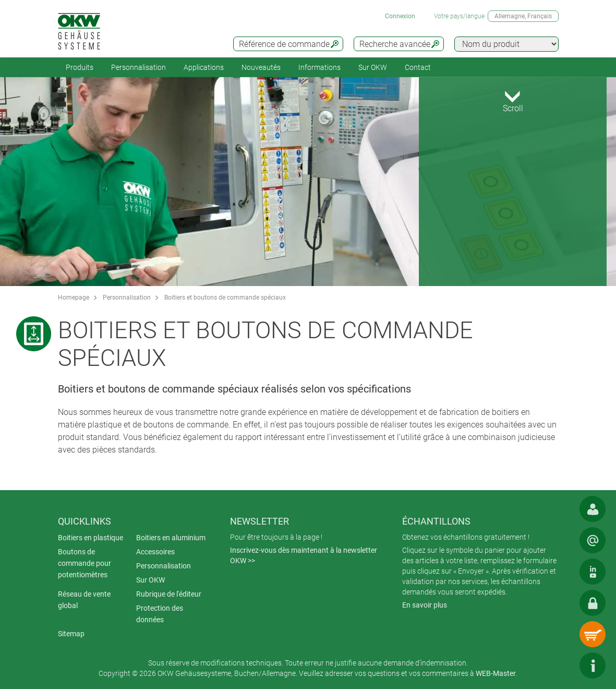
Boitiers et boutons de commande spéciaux (225, 298)
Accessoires (155, 552)
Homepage (74, 298)
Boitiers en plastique (90, 538)
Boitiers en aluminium (171, 538)
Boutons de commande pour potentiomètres (84, 563)
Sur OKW (373, 67)
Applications (204, 67)
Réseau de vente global (84, 600)
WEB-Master (496, 673)
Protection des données (160, 614)
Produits (80, 67)
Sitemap (71, 634)
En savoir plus (425, 605)
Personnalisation (138, 67)
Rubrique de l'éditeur (169, 594)
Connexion (400, 16)
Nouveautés (261, 67)
